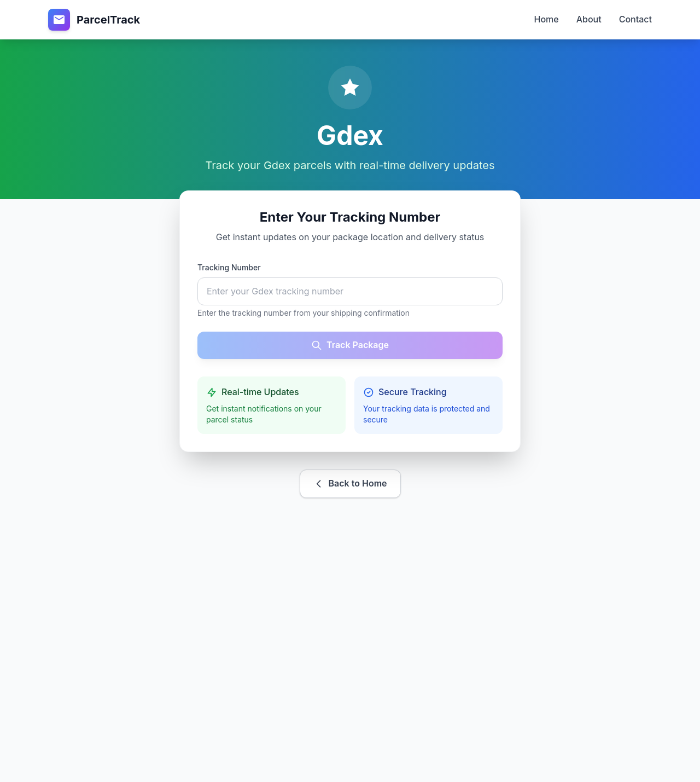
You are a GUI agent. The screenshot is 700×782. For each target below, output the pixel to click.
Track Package (350, 345)
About (589, 19)
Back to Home (350, 483)
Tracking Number (229, 267)
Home (547, 19)
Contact (635, 19)
